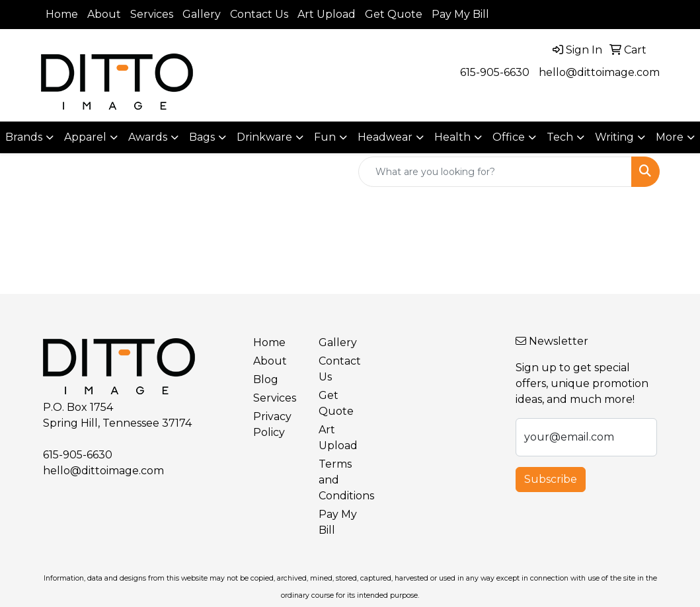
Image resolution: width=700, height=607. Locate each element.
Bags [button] (202, 137)
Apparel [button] (85, 137)
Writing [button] (614, 137)
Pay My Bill (460, 14)
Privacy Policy (272, 424)
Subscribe (551, 479)
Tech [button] (560, 137)
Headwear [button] (385, 137)
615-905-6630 (495, 72)
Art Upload (327, 14)
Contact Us (259, 14)
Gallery (202, 14)
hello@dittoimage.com (599, 72)
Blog (266, 379)
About (104, 14)
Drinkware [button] (264, 137)
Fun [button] (325, 137)
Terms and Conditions (343, 480)
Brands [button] (24, 137)
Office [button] (509, 137)
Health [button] (452, 137)
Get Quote (394, 14)
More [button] (670, 137)
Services (152, 14)
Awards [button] (148, 137)
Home (62, 14)
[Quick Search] (495, 172)
